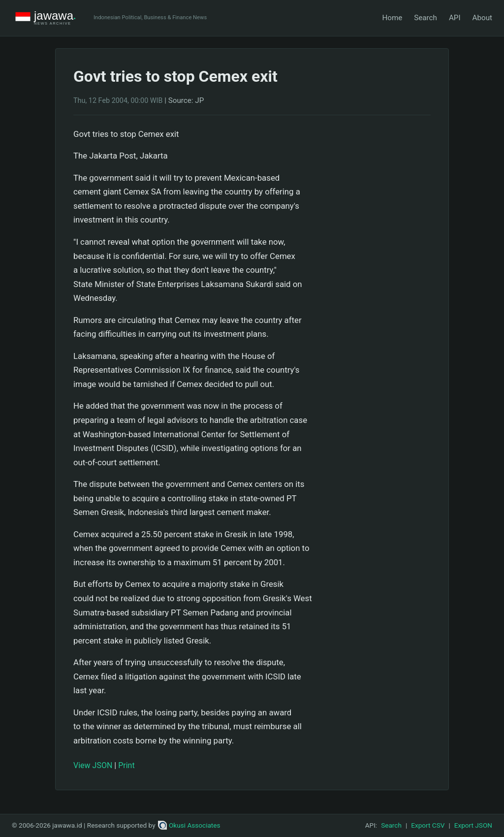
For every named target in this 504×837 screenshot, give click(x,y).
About (482, 18)
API (455, 18)
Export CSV (428, 825)
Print (126, 765)
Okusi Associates (189, 825)
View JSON (93, 765)
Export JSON (473, 825)
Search (425, 18)
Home (392, 18)
